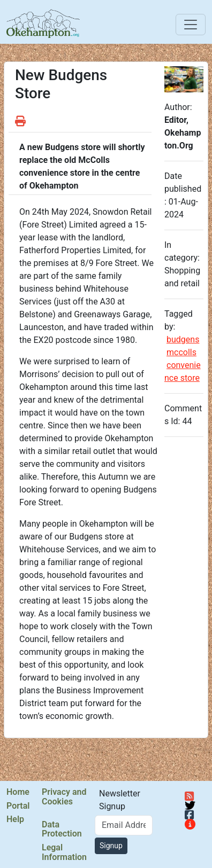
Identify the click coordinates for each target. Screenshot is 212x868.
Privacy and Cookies (64, 797)
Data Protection (62, 829)
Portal (18, 806)
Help (15, 819)
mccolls (181, 352)
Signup (111, 846)
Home (18, 792)
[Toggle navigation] (191, 25)
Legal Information (64, 852)
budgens (183, 339)
